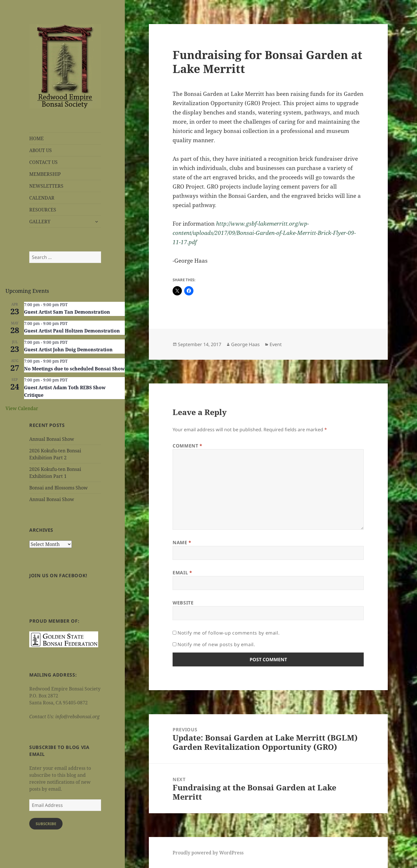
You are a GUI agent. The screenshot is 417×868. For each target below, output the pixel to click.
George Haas (245, 344)
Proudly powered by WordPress (208, 853)
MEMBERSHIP (45, 174)
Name (182, 542)
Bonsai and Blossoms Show (58, 488)
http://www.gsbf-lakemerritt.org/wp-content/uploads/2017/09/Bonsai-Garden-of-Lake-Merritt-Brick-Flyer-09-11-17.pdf (264, 233)
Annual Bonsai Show (52, 439)
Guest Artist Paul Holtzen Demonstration (72, 331)
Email (182, 573)
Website (183, 603)
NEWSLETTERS (46, 186)
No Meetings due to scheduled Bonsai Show (74, 369)
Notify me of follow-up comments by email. (228, 633)
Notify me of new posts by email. (216, 644)
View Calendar (22, 408)
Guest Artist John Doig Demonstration (68, 350)
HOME (36, 138)
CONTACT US (43, 162)
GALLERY (40, 222)
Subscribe (46, 824)
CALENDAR (42, 198)
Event (276, 344)
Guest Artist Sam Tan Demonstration (67, 312)
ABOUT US (41, 150)
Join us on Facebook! (58, 575)
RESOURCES (43, 210)
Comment (188, 446)
